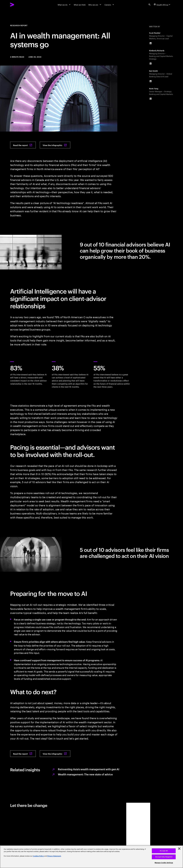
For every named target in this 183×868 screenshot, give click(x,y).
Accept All (164, 851)
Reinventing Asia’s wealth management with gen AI (89, 769)
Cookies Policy (38, 856)
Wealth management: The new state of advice (85, 774)
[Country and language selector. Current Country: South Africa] (162, 5)
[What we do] (64, 5)
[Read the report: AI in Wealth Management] (23, 145)
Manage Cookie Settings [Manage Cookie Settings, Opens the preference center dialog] (164, 863)
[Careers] (109, 5)
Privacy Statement (54, 856)
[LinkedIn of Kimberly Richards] (151, 64)
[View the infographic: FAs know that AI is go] (55, 145)
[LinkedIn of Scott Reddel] (151, 43)
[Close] (179, 849)
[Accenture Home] (18, 5)
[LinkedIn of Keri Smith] (151, 81)
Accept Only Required (164, 857)
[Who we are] (95, 5)
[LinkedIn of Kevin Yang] (151, 99)
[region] (91, 857)
